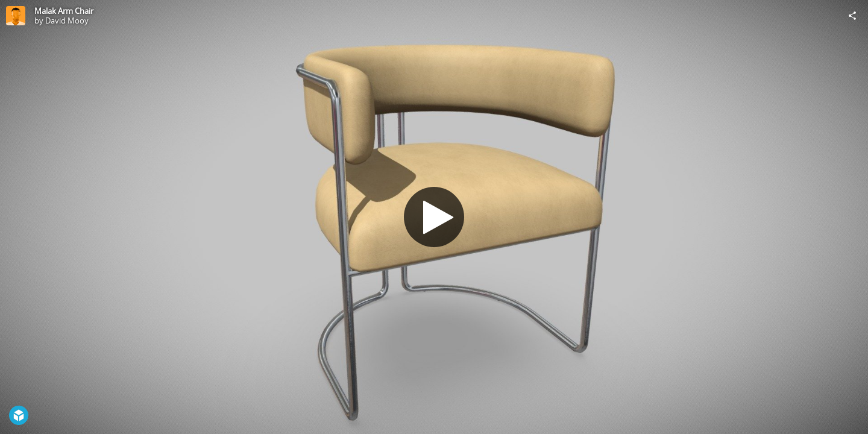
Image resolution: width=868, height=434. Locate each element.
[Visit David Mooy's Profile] (16, 16)
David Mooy (67, 20)
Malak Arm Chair (64, 11)
